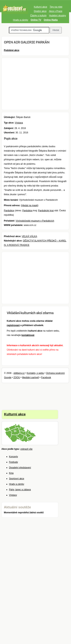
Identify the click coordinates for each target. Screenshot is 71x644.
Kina (11, 473)
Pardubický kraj (46, 211)
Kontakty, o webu (35, 373)
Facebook (46, 377)
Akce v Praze (56, 11)
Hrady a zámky (20, 20)
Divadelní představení (20, 468)
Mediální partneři (31, 377)
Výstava (19, 123)
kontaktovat (28, 335)
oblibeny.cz (19, 373)
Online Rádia (51, 20)
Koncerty (14, 457)
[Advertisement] (35, 84)
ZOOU (17, 377)
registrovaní (13, 325)
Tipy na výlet (56, 7)
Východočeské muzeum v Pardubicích (35, 221)
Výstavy (13, 495)
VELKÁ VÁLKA (29, 236)
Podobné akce (12, 50)
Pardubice (9, 211)
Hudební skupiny (57, 16)
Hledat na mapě (30, 205)
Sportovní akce (17, 479)
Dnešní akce (40, 11)
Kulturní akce (41, 7)
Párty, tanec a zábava (20, 490)
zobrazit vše (27, 449)
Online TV (36, 20)
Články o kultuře (38, 16)
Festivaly (14, 462)
